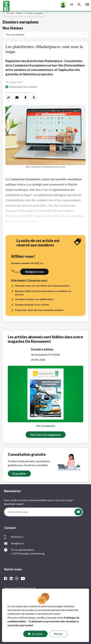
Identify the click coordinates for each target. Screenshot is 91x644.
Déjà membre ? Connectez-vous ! (29, 280)
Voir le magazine (45, 425)
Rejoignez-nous (34, 272)
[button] (78, 512)
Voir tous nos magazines (46, 435)
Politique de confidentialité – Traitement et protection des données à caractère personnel (43, 621)
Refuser (58, 634)
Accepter (35, 634)
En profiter (19, 473)
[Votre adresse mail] (39, 512)
